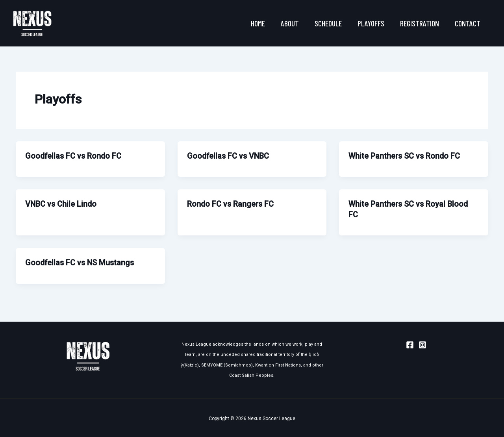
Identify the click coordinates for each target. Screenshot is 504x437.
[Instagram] (422, 343)
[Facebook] (410, 343)
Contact (468, 23)
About (290, 23)
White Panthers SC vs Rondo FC (405, 156)
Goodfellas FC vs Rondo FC (74, 156)
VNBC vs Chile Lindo (61, 204)
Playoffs (371, 23)
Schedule (328, 23)
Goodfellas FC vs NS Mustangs (81, 262)
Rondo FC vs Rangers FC (231, 204)
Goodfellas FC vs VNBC (229, 156)
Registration (420, 23)
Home (258, 23)
